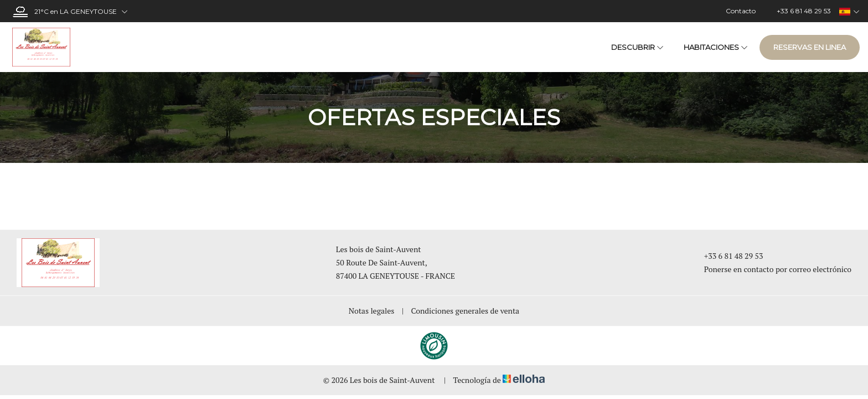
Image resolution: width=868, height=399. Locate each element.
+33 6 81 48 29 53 (727, 256)
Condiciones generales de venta (466, 311)
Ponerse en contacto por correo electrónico (771, 269)
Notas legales (372, 311)
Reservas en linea (810, 47)
